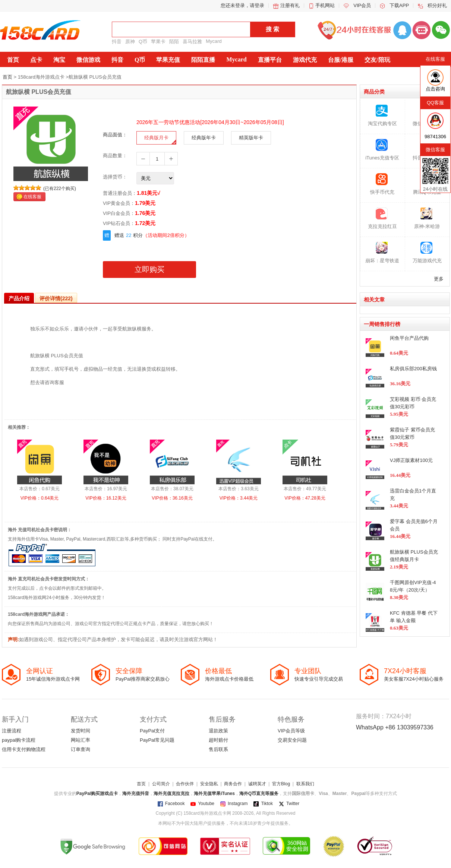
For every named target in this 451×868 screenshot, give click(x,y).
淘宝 (59, 60)
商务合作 (233, 784)
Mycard (214, 41)
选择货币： (115, 177)
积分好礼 (437, 5)
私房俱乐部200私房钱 (413, 369)
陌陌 (174, 42)
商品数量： (115, 156)
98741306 (435, 137)
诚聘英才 (257, 784)
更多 (439, 279)
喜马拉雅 (192, 42)
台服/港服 (341, 60)
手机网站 (325, 5)
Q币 (143, 42)
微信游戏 (88, 60)
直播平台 (270, 60)
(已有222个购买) (60, 189)
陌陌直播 (203, 60)
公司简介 (161, 784)
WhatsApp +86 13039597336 (395, 727)
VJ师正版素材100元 (411, 460)
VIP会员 (362, 5)
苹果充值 (168, 60)
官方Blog (281, 784)
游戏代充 (305, 60)
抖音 (117, 42)
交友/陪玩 (377, 60)
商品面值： (115, 135)
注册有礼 (290, 5)
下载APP (399, 5)
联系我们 (305, 784)
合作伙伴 (185, 784)
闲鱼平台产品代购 (409, 338)
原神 (130, 42)
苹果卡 (158, 42)
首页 (13, 60)
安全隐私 (209, 784)
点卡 (36, 60)
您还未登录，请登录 (242, 5)
